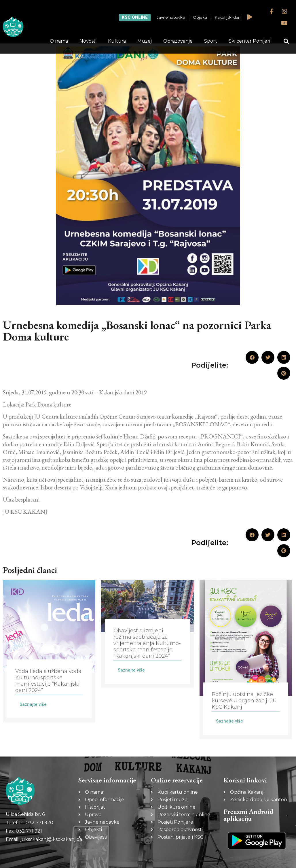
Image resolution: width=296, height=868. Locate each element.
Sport (211, 41)
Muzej (145, 41)
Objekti (200, 17)
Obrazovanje (178, 41)
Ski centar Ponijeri (249, 41)
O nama (59, 41)
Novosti (88, 41)
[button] (286, 41)
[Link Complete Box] (49, 651)
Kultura (117, 41)
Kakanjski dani (228, 17)
